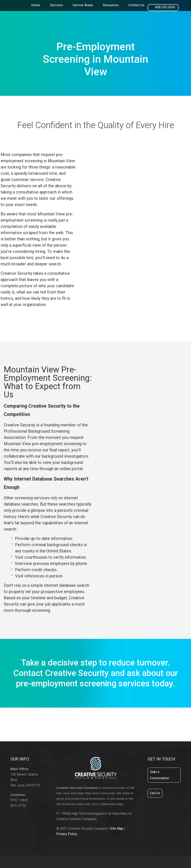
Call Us (155, 793)
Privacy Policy (67, 834)
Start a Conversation (160, 775)
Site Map (117, 829)
